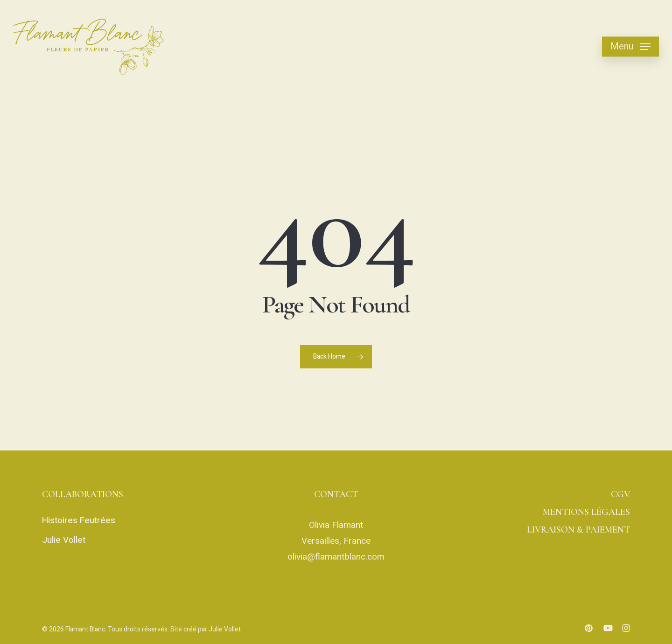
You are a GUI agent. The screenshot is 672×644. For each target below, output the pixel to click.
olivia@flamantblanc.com (336, 557)
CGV (620, 494)
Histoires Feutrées (79, 520)
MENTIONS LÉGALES (586, 512)
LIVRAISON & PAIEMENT (578, 530)
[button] (630, 47)
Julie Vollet (64, 540)
